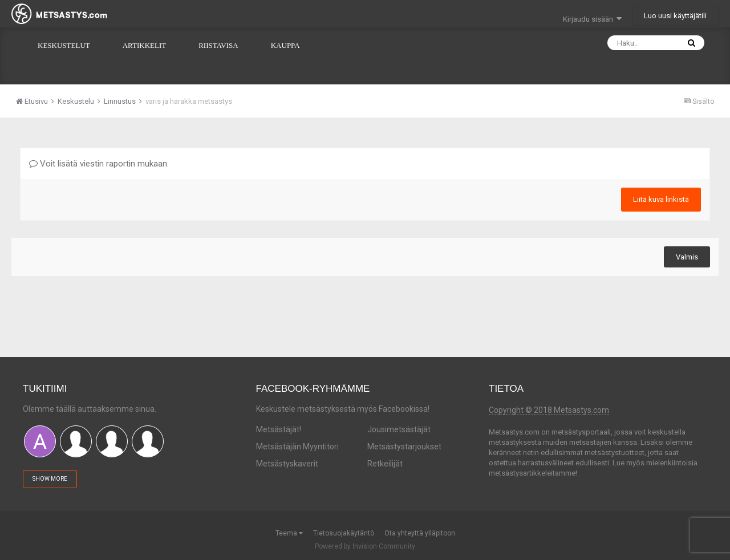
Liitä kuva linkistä (661, 199)
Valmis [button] (687, 257)
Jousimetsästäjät (399, 429)
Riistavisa (218, 45)
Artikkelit (144, 45)
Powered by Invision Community (365, 546)
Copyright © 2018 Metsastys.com (549, 410)
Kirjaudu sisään (592, 19)
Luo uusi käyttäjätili (675, 16)
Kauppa (285, 45)
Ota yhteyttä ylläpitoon (420, 533)
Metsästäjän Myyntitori (297, 447)
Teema (289, 533)
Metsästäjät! (279, 429)
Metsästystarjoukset (404, 447)
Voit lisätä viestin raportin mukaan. (99, 164)
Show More (50, 479)
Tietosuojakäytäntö (344, 533)
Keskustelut (64, 45)
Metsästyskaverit (287, 464)
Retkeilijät (385, 464)
